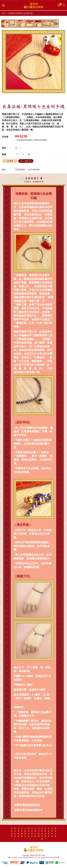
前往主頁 (15, 832)
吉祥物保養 (34, 170)
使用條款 (45, 832)
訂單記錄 (35, 832)
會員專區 (32, 832)
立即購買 (10, 161)
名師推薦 (22, 832)
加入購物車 (26, 161)
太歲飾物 (25, 832)
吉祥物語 (18, 832)
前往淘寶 (12, 832)
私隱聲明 (49, 832)
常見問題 (39, 832)
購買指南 (20, 170)
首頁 (4, 13)
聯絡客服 (55, 832)
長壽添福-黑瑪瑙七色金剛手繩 (20, 13)
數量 (4, 154)
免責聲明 (52, 832)
